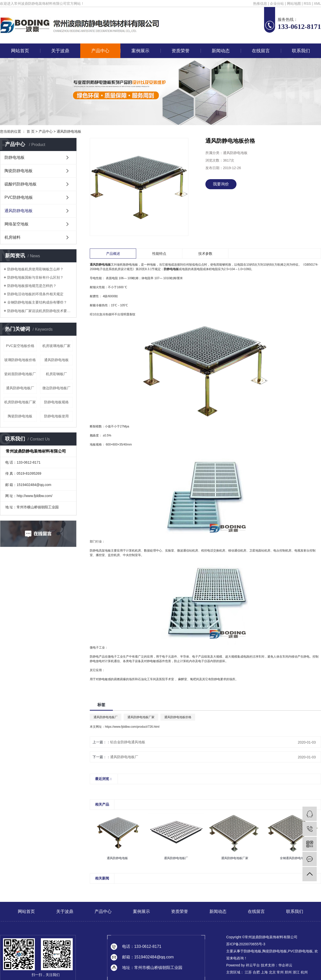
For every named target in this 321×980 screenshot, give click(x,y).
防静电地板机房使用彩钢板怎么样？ (35, 269)
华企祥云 (285, 965)
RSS (307, 4)
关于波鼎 (60, 51)
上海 (264, 972)
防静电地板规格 (56, 402)
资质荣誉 (181, 51)
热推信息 (260, 4)
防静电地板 (15, 157)
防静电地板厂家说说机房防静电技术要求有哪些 (40, 311)
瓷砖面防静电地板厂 (20, 374)
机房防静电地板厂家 (20, 402)
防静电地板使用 (56, 416)
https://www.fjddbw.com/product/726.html (132, 727)
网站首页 (20, 51)
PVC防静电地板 (19, 197)
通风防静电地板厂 (20, 388)
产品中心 (100, 51)
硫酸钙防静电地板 (21, 184)
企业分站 (277, 4)
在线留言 (261, 51)
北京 (272, 972)
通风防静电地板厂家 (141, 717)
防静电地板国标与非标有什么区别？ (35, 277)
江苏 (248, 972)
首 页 (31, 131)
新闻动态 (221, 51)
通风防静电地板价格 (178, 717)
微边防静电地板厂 (56, 388)
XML (317, 4)
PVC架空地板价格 (20, 346)
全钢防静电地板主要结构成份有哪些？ (37, 302)
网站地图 (294, 4)
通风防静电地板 (69, 131)
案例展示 (140, 51)
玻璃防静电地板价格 (20, 360)
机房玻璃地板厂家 (56, 346)
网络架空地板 (17, 224)
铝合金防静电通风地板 (128, 742)
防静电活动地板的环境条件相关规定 (35, 294)
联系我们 (301, 51)
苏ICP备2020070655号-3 (246, 944)
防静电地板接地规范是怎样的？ (32, 286)
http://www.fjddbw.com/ (34, 496)
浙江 (296, 972)
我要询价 (221, 184)
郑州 (288, 972)
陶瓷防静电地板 (19, 171)
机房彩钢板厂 (56, 374)
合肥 (256, 972)
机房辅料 (13, 237)
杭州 (304, 972)
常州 (280, 972)
